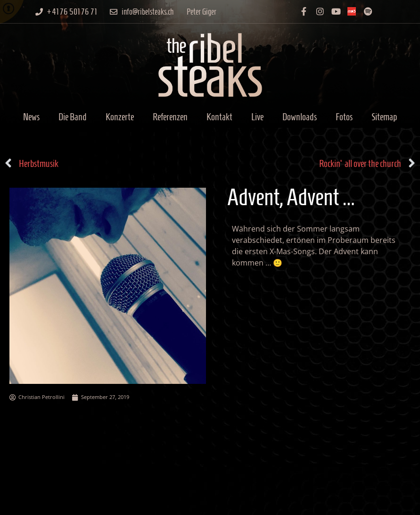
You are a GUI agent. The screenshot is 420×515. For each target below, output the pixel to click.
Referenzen (170, 117)
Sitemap (384, 117)
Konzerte (120, 117)
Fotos (344, 117)
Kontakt (219, 117)
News (31, 117)
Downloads (300, 117)
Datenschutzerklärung (346, 503)
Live (257, 117)
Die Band (73, 117)
